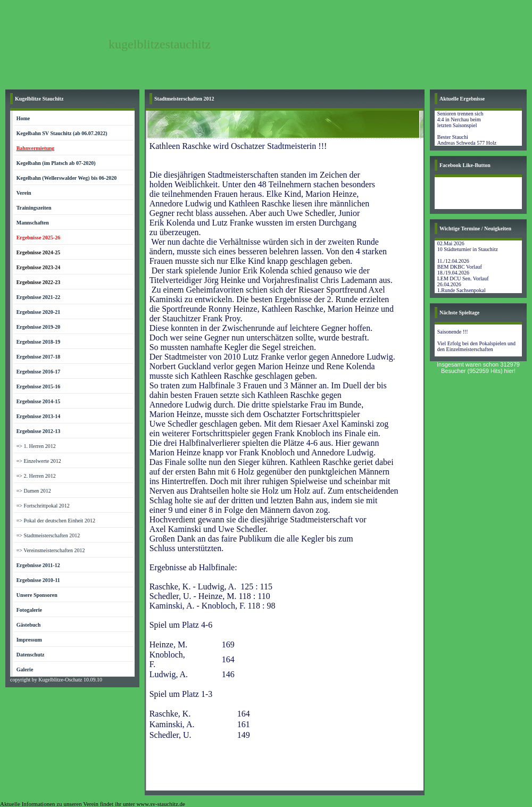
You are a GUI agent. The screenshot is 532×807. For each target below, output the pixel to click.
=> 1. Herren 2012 (36, 446)
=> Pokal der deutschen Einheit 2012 (56, 521)
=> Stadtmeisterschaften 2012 (48, 535)
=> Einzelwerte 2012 (39, 461)
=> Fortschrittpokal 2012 (43, 506)
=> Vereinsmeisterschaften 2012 (51, 550)
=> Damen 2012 (34, 491)
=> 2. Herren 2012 (36, 476)
